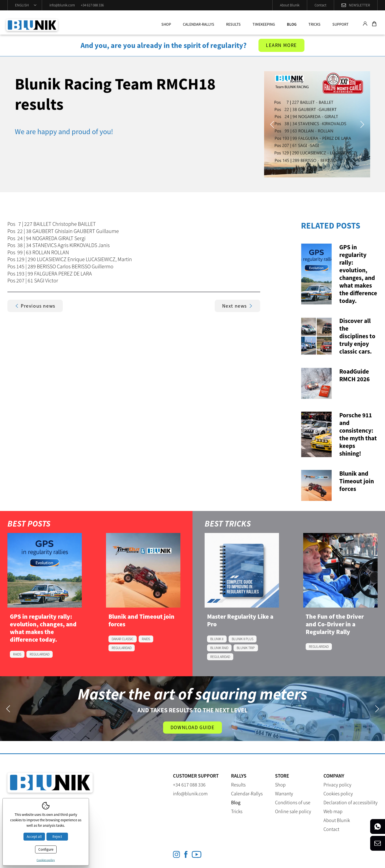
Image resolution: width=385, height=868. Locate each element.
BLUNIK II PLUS (243, 639)
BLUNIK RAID (219, 648)
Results (233, 24)
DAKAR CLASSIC (123, 639)
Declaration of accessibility (351, 803)
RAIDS (17, 654)
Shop (166, 24)
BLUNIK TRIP (246, 648)
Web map (333, 812)
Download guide (192, 728)
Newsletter (359, 5)
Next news (237, 306)
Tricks (314, 24)
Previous (272, 124)
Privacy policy (337, 785)
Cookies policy (338, 794)
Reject (57, 836)
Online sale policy (293, 812)
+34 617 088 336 (92, 5)
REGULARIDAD (40, 654)
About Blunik (290, 5)
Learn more (281, 45)
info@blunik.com (62, 5)
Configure (46, 849)
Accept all (34, 836)
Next (362, 124)
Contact (321, 5)
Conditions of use (293, 803)
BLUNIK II (217, 639)
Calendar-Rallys (199, 24)
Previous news (35, 306)
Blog (292, 24)
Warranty (284, 794)
